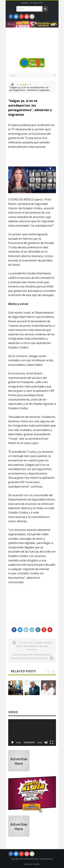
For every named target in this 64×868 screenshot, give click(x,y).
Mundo (24, 85)
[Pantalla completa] (52, 742)
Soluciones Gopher (32, 864)
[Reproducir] (13, 742)
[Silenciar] (46, 742)
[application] (32, 733)
